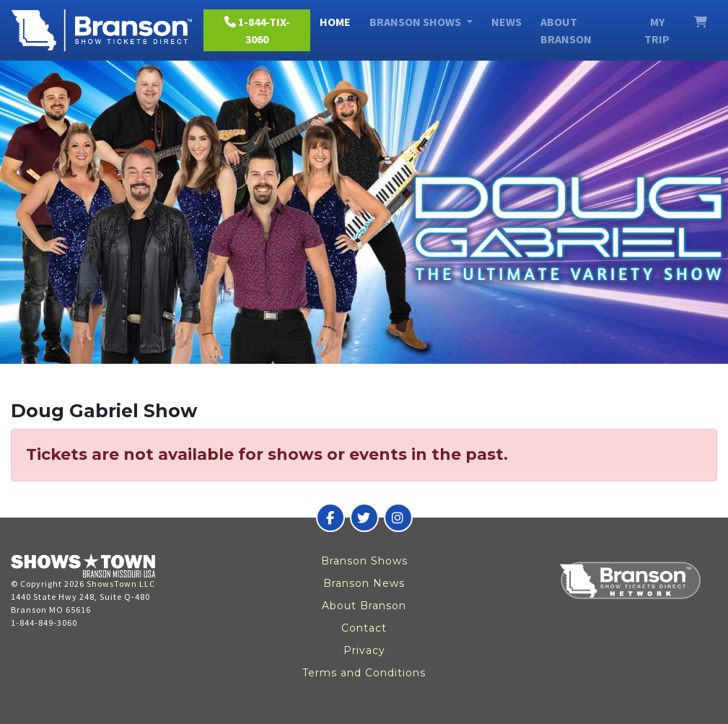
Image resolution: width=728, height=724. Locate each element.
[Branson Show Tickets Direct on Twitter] (364, 518)
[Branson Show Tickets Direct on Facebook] (330, 518)
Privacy (364, 650)
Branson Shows (364, 561)
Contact (364, 628)
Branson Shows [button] (416, 22)
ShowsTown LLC (121, 584)
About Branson (566, 30)
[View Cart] (701, 22)
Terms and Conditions (364, 673)
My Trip (657, 30)
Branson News (364, 583)
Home (335, 22)
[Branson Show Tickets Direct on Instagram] (398, 518)
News (506, 22)
